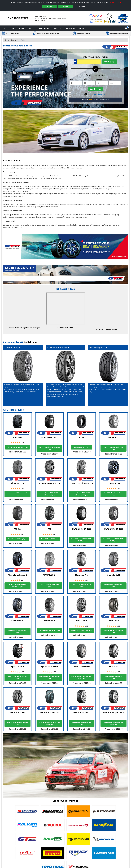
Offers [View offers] (82, 28)
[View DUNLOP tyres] (104, 811)
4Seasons (99, 384)
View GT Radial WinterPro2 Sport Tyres (82, 723)
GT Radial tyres (58, 189)
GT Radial (16, 160)
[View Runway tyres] (78, 853)
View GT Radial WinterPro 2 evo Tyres (17, 723)
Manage (82, 6)
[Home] (5, 28)
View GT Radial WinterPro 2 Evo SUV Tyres (50, 723)
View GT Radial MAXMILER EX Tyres (49, 586)
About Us (58, 28)
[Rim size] (102, 83)
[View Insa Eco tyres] (53, 839)
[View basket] (126, 28)
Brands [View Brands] (14, 40)
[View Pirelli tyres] (53, 853)
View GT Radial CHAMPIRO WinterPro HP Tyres (82, 494)
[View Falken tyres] (27, 825)
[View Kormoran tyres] (78, 839)
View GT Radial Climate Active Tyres (113, 494)
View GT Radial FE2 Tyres (49, 539)
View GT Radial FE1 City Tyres (18, 539)
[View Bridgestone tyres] (53, 811)
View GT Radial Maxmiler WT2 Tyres (113, 586)
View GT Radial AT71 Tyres (81, 447)
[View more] (65, 275)
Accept (49, 6)
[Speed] (115, 83)
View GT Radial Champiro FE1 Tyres (18, 494)
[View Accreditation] (110, 18)
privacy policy (115, 2)
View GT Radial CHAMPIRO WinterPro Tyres (49, 494)
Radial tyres (31, 342)
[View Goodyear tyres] (104, 825)
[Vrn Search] (88, 62)
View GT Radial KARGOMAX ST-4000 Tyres (81, 540)
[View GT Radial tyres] (27, 839)
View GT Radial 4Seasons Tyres (18, 447)
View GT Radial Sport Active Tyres (114, 632)
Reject (65, 6)
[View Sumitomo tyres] (104, 853)
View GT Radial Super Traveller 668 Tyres (81, 677)
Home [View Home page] (7, 40)
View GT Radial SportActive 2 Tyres (18, 677)
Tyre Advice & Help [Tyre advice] (43, 28)
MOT (31, 28)
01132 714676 (40, 20)
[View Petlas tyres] (27, 853)
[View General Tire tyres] (78, 825)
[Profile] (89, 83)
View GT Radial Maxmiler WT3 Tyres (18, 632)
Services (21, 28)
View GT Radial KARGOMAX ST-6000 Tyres (113, 540)
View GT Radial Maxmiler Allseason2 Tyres (17, 586)
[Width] (76, 83)
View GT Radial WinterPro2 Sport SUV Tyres (114, 723)
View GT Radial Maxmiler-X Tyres (50, 631)
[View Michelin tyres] (104, 839)
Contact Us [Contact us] (70, 28)
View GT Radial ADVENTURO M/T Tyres (49, 448)
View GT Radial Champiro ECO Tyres (114, 448)
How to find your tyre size (97, 94)
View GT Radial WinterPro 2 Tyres (114, 677)
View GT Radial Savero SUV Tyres (82, 631)
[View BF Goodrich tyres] (27, 811)
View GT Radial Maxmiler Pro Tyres (81, 586)
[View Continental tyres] (78, 811)
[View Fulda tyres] (53, 825)
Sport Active (11, 384)
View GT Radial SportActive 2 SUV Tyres (49, 677)
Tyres (12, 28)
